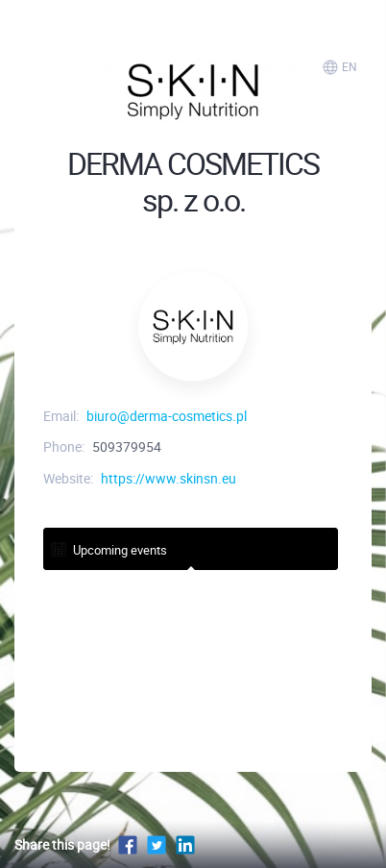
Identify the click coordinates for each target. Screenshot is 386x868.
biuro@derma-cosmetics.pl (167, 416)
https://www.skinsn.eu (169, 478)
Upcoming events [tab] (108, 548)
